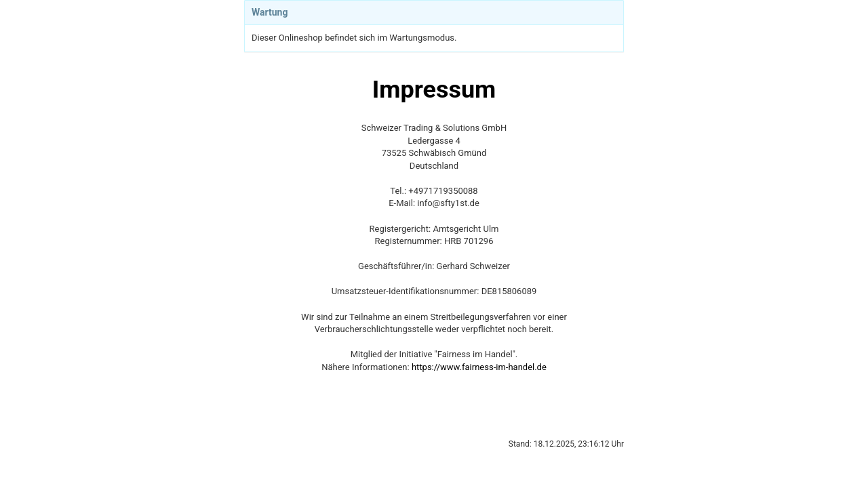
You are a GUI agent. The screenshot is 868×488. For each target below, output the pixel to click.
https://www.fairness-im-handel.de (479, 367)
